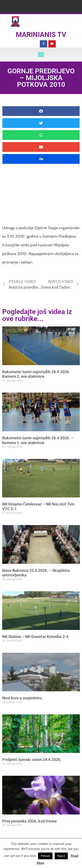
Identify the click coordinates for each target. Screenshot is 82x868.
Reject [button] (61, 856)
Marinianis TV (41, 35)
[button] (41, 55)
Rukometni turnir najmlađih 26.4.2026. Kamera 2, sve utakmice (36, 374)
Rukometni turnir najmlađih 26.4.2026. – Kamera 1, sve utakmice (38, 440)
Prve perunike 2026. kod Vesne (30, 821)
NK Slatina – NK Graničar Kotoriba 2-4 (35, 637)
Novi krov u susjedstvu (22, 698)
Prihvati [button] (45, 856)
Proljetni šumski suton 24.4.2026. (32, 760)
